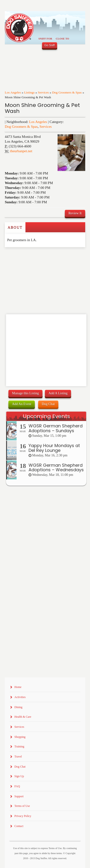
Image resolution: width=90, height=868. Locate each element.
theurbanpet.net (21, 151)
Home (18, 687)
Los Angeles (13, 92)
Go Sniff (50, 45)
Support (19, 796)
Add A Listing (58, 393)
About (15, 227)
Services (43, 92)
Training (19, 746)
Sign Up (19, 776)
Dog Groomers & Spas (67, 92)
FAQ (17, 786)
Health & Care (23, 717)
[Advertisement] (33, 257)
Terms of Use (22, 806)
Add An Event (22, 404)
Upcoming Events (46, 416)
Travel (18, 757)
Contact (19, 826)
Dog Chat (48, 404)
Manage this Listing (25, 393)
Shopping (20, 737)
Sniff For (45, 39)
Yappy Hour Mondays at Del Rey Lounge (54, 448)
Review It (75, 213)
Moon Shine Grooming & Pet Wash (42, 108)
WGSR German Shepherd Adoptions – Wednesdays (56, 468)
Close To (62, 39)
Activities (20, 697)
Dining (18, 707)
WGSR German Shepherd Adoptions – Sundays (56, 428)
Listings (30, 92)
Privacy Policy (23, 816)
